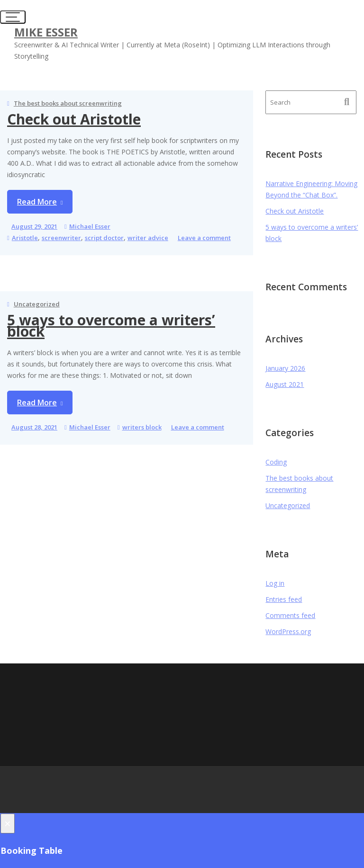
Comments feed (290, 615)
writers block (142, 427)
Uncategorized (37, 304)
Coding (276, 462)
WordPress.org (288, 631)
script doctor (104, 238)
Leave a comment (204, 238)
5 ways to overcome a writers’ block (111, 326)
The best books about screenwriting (68, 103)
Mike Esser (46, 32)
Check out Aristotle (74, 119)
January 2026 (285, 368)
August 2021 (285, 384)
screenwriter (61, 238)
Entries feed (284, 599)
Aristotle (25, 238)
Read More (37, 202)
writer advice (148, 238)
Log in (275, 583)
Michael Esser (90, 226)
